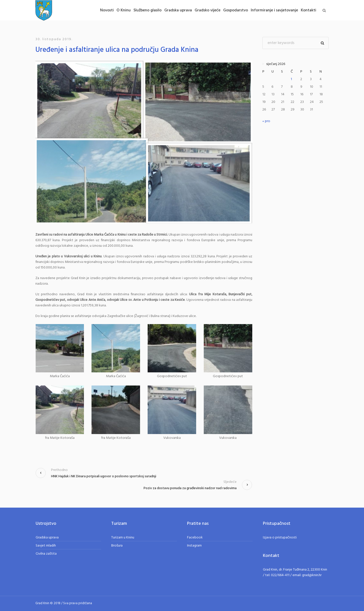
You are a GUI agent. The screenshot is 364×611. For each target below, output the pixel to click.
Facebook (195, 538)
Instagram (194, 546)
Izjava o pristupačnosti (280, 538)
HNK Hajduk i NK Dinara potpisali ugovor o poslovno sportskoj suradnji (104, 476)
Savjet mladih (46, 546)
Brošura (117, 546)
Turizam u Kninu (123, 538)
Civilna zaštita (46, 554)
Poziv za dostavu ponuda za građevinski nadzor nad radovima (190, 488)
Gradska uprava (47, 538)
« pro (266, 121)
